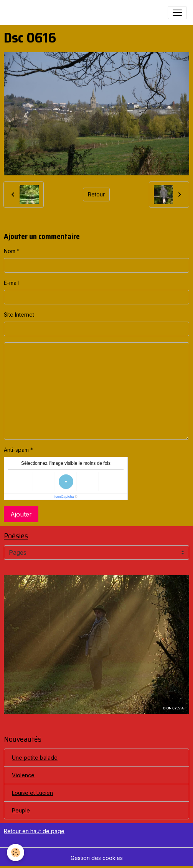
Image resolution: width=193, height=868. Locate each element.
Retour (96, 194)
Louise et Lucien (32, 793)
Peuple (21, 810)
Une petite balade (35, 758)
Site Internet (19, 315)
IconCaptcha (64, 497)
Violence (23, 775)
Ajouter (21, 514)
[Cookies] (16, 852)
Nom (10, 251)
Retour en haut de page (34, 831)
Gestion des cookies (97, 858)
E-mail (11, 283)
